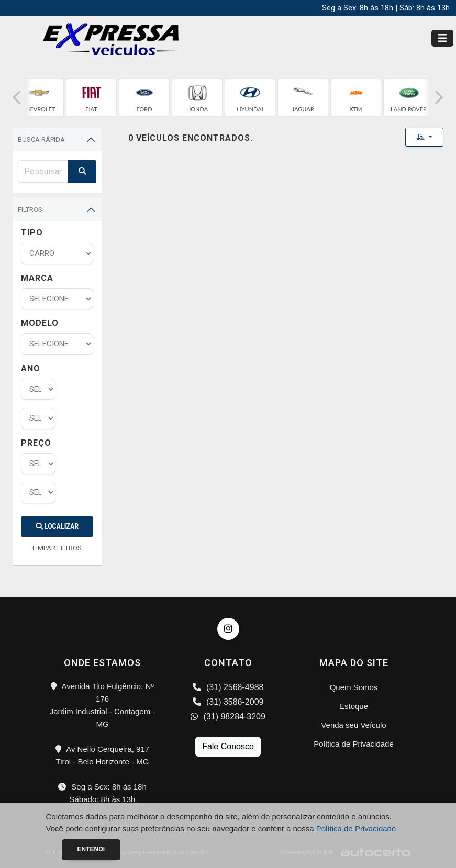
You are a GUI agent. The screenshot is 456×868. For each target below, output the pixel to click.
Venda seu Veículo (353, 725)
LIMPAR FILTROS (57, 548)
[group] (38, 98)
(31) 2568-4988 (228, 687)
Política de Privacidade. (357, 828)
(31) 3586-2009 (228, 702)
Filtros (30, 210)
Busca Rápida (41, 139)
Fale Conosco (228, 746)
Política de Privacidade (354, 744)
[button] (17, 98)
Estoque (354, 706)
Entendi (91, 849)
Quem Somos (354, 687)
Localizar (57, 526)
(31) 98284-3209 (228, 717)
